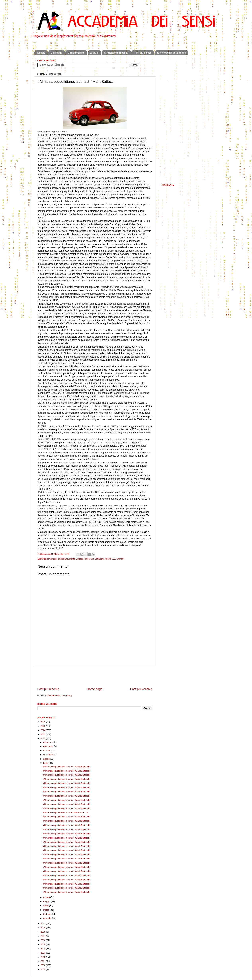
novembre (48, 746)
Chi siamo (56, 53)
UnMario (120, 559)
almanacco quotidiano (58, 559)
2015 (43, 944)
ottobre (47, 750)
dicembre (48, 742)
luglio (46, 763)
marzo (47, 910)
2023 (43, 734)
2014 (43, 949)
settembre (48, 755)
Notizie (41, 53)
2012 (43, 957)
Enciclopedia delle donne (172, 53)
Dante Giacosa (76, 559)
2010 (43, 965)
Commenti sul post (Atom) (59, 695)
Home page (95, 689)
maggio (47, 901)
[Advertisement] (95, 676)
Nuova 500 (110, 559)
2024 (43, 730)
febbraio (47, 914)
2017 (43, 936)
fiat (86, 559)
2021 (43, 923)
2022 (43, 738)
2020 (43, 928)
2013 (43, 953)
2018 (43, 932)
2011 (43, 961)
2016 (43, 940)
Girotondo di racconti (116, 53)
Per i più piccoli (143, 53)
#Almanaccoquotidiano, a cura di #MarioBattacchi (66, 767)
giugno (47, 897)
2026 (43, 722)
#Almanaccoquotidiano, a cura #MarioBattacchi (65, 812)
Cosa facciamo (76, 53)
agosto (47, 759)
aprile (46, 906)
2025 (43, 726)
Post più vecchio (141, 689)
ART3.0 (94, 53)
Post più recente (48, 689)
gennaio (47, 918)
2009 (43, 969)
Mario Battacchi (96, 559)
